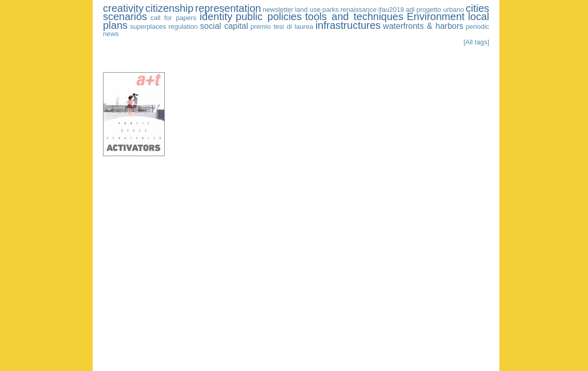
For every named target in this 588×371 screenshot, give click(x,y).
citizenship (169, 8)
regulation (183, 27)
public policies (269, 16)
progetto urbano (440, 10)
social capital (224, 26)
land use (308, 10)
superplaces (148, 27)
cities (478, 8)
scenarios (125, 16)
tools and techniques (354, 16)
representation (228, 8)
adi (410, 10)
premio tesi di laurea (282, 27)
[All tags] (476, 42)
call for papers (173, 18)
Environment (436, 16)
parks (331, 10)
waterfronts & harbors (423, 26)
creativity (123, 8)
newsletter (278, 10)
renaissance (358, 10)
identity (216, 16)
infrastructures (348, 25)
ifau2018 (391, 10)
